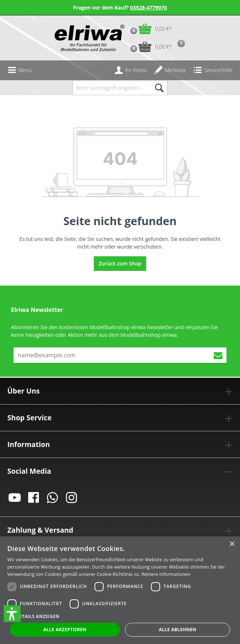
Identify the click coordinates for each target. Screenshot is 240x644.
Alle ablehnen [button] (178, 630)
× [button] (232, 544)
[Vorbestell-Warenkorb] (149, 47)
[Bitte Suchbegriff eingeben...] (111, 88)
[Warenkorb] (149, 29)
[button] (12, 614)
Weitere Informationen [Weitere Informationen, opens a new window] (166, 574)
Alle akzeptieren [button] (65, 630)
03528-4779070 (149, 8)
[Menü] (19, 70)
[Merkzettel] (170, 70)
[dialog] (120, 590)
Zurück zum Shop (120, 263)
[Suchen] (159, 88)
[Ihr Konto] (130, 70)
